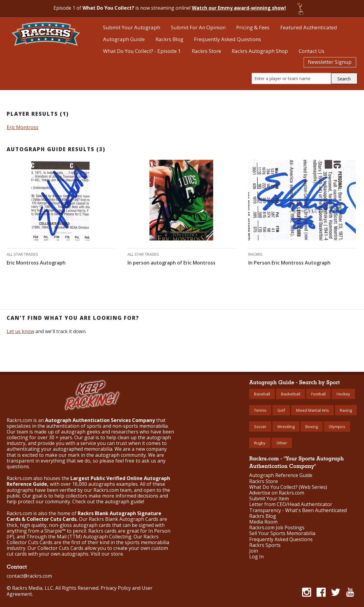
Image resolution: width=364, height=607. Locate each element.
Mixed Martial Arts (312, 410)
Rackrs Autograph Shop (260, 51)
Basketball (291, 394)
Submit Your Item (269, 499)
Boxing (312, 427)
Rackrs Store (206, 51)
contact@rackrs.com (29, 576)
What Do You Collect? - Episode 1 (142, 51)
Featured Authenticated (309, 27)
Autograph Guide (124, 39)
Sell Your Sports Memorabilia (282, 533)
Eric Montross (23, 127)
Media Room (263, 522)
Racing (346, 410)
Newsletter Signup (330, 62)
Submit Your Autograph (132, 27)
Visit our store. (107, 554)
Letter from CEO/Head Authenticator (291, 504)
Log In (256, 557)
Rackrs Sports (265, 545)
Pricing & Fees (253, 27)
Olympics (337, 427)
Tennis (260, 410)
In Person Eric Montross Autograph (289, 263)
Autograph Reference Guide (281, 475)
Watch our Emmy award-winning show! (239, 8)
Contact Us (312, 51)
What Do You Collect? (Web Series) (288, 487)
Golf (281, 410)
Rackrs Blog (169, 39)
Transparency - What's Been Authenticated (298, 510)
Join (254, 551)
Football (318, 394)
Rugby (260, 443)
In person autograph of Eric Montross (171, 263)
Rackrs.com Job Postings (277, 528)
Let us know (20, 331)
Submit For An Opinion (198, 27)
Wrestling (286, 427)
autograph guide (124, 502)
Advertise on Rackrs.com (277, 493)
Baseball (262, 394)
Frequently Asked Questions (227, 39)
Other (282, 443)
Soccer (260, 427)
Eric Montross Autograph (36, 263)
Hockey (343, 394)
